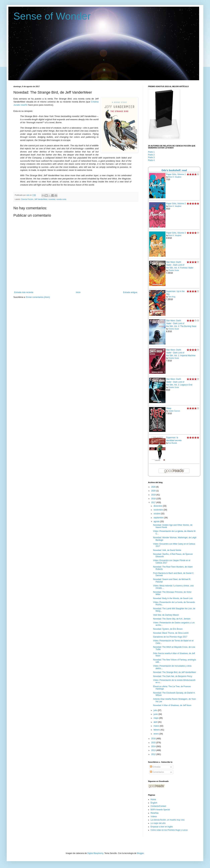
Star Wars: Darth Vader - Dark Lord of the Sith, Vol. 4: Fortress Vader (180, 265)
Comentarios (157, 772)
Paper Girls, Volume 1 (176, 174)
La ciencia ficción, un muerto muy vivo (168, 820)
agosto (157, 522)
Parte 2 (151, 155)
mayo (156, 718)
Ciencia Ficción (27, 199)
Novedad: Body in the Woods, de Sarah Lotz (173, 598)
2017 (154, 502)
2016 (154, 739)
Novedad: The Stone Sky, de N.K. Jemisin (172, 619)
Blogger (140, 853)
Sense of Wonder (52, 16)
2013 (154, 750)
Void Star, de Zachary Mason (166, 615)
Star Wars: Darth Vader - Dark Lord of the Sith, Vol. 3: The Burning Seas (181, 323)
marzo (157, 726)
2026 (154, 487)
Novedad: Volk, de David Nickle (167, 550)
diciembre (158, 506)
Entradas (155, 767)
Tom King (172, 297)
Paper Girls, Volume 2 (176, 204)
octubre (157, 514)
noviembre (159, 510)
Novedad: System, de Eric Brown (168, 629)
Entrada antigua (130, 292)
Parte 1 (151, 152)
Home (153, 799)
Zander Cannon (174, 411)
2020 (154, 491)
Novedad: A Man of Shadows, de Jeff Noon (172, 705)
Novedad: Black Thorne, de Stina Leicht (171, 633)
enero (156, 734)
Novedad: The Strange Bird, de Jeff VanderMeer (175, 672)
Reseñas (155, 813)
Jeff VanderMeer (41, 199)
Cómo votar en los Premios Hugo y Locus (169, 830)
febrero (157, 730)
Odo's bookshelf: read (174, 170)
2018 (154, 499)
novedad (52, 199)
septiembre (159, 518)
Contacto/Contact (158, 806)
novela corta (61, 199)
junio (156, 714)
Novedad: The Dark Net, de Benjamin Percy (173, 676)
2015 (154, 743)
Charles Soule (174, 270)
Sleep (169, 408)
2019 (154, 495)
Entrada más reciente (24, 292)
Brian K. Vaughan (175, 177)
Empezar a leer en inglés (162, 827)
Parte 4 (151, 160)
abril (156, 722)
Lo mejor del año (158, 823)
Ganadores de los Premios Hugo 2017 (170, 637)
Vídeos (154, 817)
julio (156, 710)
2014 (154, 746)
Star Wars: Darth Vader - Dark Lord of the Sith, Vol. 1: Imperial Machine (181, 353)
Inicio (78, 292)
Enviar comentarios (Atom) (38, 297)
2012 (154, 754)
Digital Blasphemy (95, 853)
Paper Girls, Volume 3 (176, 233)
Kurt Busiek (173, 443)
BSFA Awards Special (160, 810)
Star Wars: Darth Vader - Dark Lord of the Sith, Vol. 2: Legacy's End (179, 382)
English (154, 803)
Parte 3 (151, 157)
